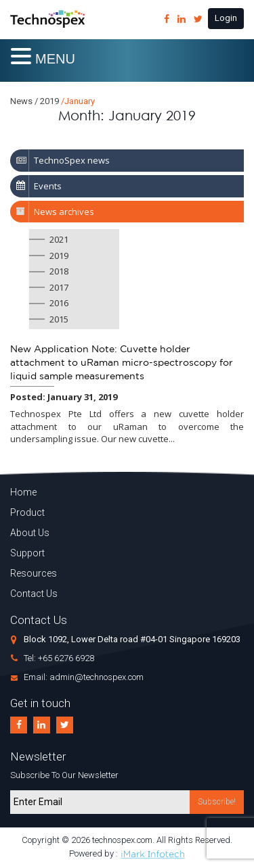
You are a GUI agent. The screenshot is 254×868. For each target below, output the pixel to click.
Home (23, 492)
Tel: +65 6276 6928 (59, 658)
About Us (30, 533)
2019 (59, 256)
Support (27, 553)
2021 (59, 239)
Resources (34, 573)
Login (226, 18)
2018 (59, 271)
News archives (64, 212)
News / (24, 101)
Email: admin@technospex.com (84, 677)
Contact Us (34, 594)
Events (48, 186)
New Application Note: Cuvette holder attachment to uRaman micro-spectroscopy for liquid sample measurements (122, 363)
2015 (59, 319)
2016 (59, 303)
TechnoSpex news (72, 160)
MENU (55, 59)
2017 (59, 287)
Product (27, 512)
